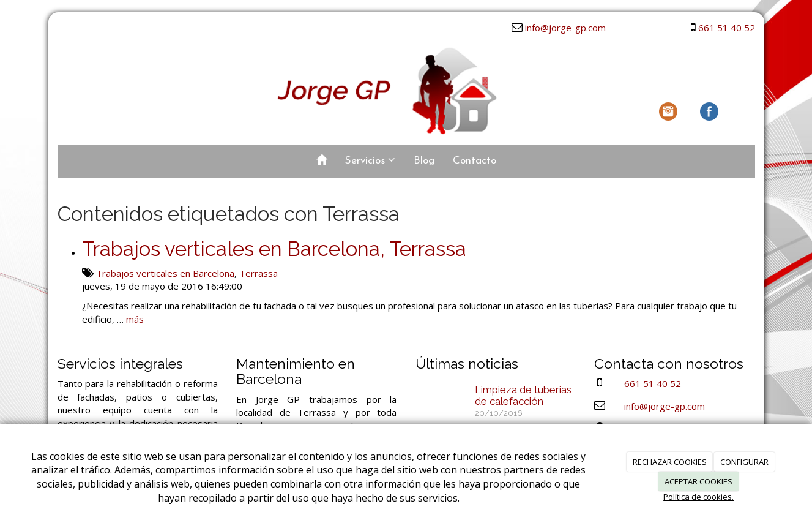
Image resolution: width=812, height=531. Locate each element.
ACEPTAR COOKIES (698, 481)
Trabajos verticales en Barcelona (165, 273)
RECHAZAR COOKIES (670, 462)
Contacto (475, 161)
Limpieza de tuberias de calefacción (523, 395)
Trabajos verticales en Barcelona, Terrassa (274, 249)
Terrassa (259, 273)
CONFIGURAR (744, 462)
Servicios (370, 160)
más (135, 319)
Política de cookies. (698, 497)
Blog (424, 161)
